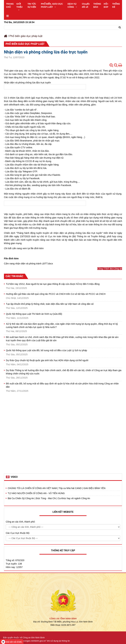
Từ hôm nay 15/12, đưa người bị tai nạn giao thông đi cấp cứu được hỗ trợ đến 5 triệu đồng (53, 284)
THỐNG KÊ (116, 5)
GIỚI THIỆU (19, 7)
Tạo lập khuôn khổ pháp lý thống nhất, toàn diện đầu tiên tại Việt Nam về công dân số (50, 304)
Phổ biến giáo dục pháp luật (26, 36)
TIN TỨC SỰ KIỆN (32, 5)
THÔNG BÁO (97, 5)
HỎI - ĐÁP (106, 5)
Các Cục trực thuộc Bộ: (18, 533)
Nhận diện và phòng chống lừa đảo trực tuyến (27, 83)
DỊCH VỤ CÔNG (72, 5)
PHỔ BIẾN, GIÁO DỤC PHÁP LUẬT (52, 5)
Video (14, 477)
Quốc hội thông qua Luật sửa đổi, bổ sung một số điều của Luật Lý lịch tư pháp (46, 350)
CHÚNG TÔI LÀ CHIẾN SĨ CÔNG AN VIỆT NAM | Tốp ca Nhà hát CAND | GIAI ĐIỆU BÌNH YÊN (57, 488)
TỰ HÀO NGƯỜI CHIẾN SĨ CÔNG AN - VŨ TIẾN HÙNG (36, 493)
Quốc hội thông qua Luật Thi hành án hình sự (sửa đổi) (34, 314)
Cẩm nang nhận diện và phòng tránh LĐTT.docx (28, 264)
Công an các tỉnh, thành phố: (21, 522)
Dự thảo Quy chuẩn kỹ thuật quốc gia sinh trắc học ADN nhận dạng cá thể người (47, 360)
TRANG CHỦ (10, 5)
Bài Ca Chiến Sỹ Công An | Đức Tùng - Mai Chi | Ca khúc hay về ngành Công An (49, 498)
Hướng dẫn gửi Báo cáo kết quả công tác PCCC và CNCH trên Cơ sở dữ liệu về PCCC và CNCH (56, 294)
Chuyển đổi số (86, 5)
